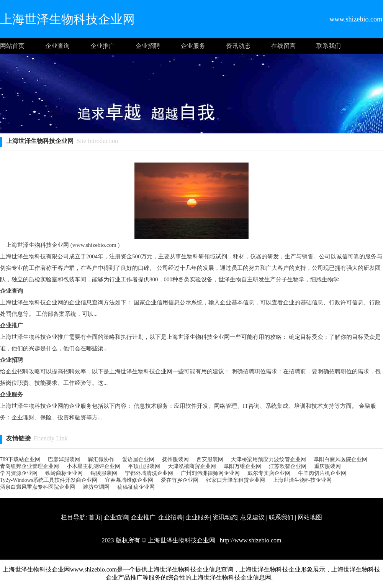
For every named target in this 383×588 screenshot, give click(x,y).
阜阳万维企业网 (242, 466)
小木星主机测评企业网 (93, 466)
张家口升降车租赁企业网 (236, 480)
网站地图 (310, 517)
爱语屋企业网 (138, 459)
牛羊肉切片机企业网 (322, 473)
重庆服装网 (327, 466)
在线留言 (283, 46)
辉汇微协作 (101, 459)
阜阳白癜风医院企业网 (340, 459)
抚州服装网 (175, 459)
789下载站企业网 (20, 459)
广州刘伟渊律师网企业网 (210, 473)
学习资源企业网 (19, 473)
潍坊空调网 (96, 487)
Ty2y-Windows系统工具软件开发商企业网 (49, 480)
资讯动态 (238, 46)
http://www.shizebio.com (250, 540)
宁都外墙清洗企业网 (149, 473)
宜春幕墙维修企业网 (129, 480)
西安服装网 (210, 459)
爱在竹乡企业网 (180, 480)
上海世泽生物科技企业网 (302, 480)
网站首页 (12, 46)
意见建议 (252, 517)
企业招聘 (148, 46)
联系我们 (329, 46)
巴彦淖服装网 (64, 459)
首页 (95, 517)
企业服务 (193, 46)
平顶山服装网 (144, 466)
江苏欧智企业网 (288, 466)
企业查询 (57, 46)
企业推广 (103, 46)
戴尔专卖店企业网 (269, 473)
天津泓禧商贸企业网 (192, 466)
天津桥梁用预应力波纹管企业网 (268, 459)
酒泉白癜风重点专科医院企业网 (38, 487)
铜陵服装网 (104, 473)
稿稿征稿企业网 (136, 487)
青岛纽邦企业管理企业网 (29, 466)
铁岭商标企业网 (64, 473)
